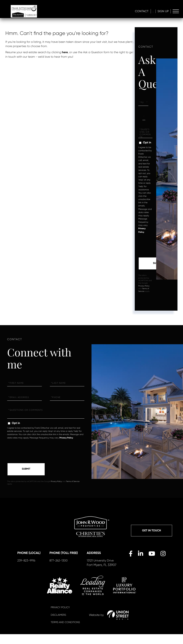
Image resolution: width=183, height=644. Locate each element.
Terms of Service (73, 482)
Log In (148, 12)
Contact (132, 12)
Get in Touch (152, 532)
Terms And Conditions (65, 632)
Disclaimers (58, 625)
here (65, 52)
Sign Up (162, 12)
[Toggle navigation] (175, 12)
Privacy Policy (144, 286)
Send (157, 264)
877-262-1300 (64, 570)
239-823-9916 (32, 570)
